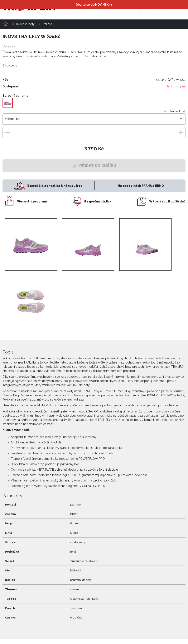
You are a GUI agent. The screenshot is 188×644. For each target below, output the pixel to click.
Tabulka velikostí (174, 111)
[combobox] (94, 120)
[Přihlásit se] (150, 7)
